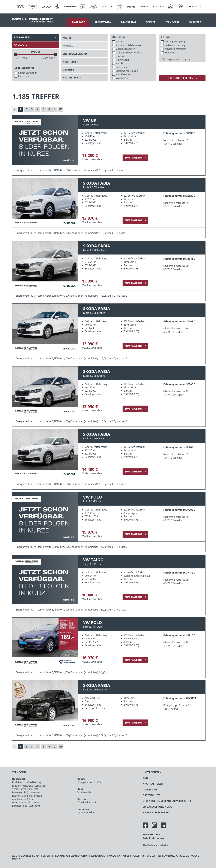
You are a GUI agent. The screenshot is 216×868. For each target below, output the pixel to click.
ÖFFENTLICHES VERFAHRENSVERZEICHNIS (167, 801)
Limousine (122, 67)
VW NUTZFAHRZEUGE (176, 856)
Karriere (195, 22)
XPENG (16, 859)
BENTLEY (26, 856)
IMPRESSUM (150, 790)
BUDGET (35, 52)
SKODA (151, 856)
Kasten (120, 56)
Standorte (172, 22)
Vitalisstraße (84, 792)
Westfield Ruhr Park (89, 802)
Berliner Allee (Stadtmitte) (27, 806)
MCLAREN (115, 856)
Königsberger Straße (89, 782)
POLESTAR (138, 856)
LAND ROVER (99, 856)
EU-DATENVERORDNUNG (157, 807)
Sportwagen (103, 22)
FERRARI (46, 856)
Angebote (78, 22)
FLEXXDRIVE (61, 856)
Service (151, 22)
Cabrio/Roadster (125, 49)
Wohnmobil (123, 78)
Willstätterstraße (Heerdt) (27, 802)
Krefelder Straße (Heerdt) (26, 782)
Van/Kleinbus (123, 74)
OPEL (126, 856)
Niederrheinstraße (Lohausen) (29, 786)
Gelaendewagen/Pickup (129, 53)
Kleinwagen (122, 60)
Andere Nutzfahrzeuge (129, 45)
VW (159, 856)
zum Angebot (133, 158)
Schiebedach (172, 53)
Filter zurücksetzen (180, 78)
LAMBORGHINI (80, 856)
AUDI (15, 856)
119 (61, 109)
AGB (145, 778)
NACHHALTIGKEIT (153, 784)
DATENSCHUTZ (151, 795)
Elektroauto (25, 76)
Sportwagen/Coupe (127, 71)
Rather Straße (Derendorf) (27, 796)
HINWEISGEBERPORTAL (156, 812)
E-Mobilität (129, 22)
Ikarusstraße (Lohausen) (26, 792)
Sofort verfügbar (28, 73)
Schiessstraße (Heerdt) (25, 789)
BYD (36, 856)
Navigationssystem (176, 49)
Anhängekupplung (175, 41)
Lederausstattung (175, 45)
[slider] (16, 55)
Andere (120, 41)
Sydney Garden (86, 812)
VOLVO (195, 856)
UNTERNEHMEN (152, 772)
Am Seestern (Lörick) (24, 799)
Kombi (120, 63)
